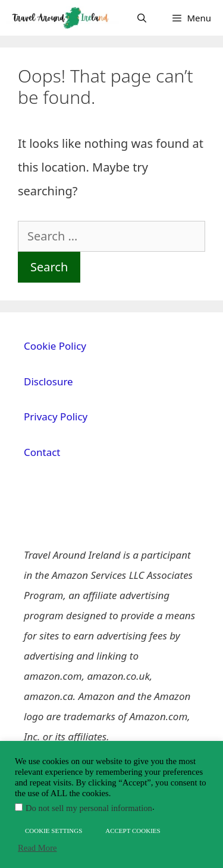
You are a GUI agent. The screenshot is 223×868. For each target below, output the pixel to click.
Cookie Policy (55, 346)
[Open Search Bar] (142, 18)
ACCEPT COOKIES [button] (133, 831)
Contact (42, 452)
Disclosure (48, 381)
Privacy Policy (56, 416)
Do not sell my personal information (89, 808)
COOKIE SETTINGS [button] (54, 831)
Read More (37, 848)
